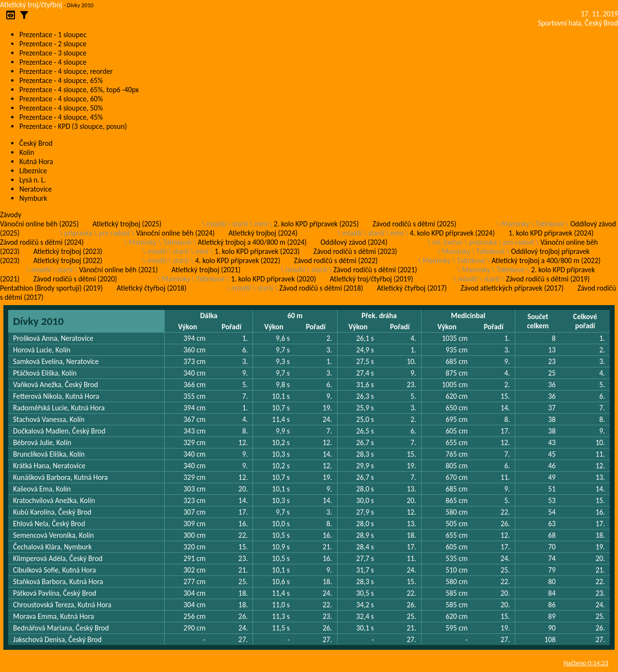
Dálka (209, 315)
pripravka (78, 233)
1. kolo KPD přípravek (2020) (273, 279)
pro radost (114, 233)
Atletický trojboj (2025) (127, 224)
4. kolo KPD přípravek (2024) (452, 233)
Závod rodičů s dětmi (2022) (336, 260)
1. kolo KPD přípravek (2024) (551, 233)
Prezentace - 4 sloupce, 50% (61, 108)
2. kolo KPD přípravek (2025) (316, 224)
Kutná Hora (36, 161)
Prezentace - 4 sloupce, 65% (61, 80)
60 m (295, 315)
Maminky (515, 224)
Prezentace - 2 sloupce (53, 44)
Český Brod (36, 143)
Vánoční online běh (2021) (119, 270)
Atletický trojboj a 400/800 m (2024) (253, 242)
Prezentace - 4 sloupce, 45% (61, 117)
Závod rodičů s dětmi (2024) (42, 242)
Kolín (27, 152)
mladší (216, 224)
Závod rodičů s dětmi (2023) (355, 251)
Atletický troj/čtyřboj (31, 5)
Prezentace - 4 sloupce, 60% (61, 99)
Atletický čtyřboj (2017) (412, 288)
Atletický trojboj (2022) (68, 260)
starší (240, 224)
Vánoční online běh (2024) (176, 233)
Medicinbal (468, 315)
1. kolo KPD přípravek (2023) (257, 251)
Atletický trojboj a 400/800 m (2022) (546, 260)
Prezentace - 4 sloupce (53, 62)
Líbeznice (33, 171)
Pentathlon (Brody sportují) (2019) (51, 288)
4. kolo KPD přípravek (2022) (238, 260)
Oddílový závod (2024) (354, 242)
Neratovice (35, 189)
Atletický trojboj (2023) (68, 251)
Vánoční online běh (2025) (39, 224)
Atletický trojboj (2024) (263, 233)
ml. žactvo (447, 242)
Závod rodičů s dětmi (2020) (75, 279)
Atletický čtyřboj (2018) (151, 288)
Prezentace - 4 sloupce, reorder (66, 71)
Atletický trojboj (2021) (206, 270)
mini (261, 224)
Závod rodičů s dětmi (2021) (375, 270)
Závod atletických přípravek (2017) (512, 288)
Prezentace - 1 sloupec (53, 35)
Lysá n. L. (33, 180)
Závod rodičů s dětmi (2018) (321, 288)
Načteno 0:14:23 (586, 663)
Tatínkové (550, 224)
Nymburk (33, 198)
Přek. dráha (379, 315)
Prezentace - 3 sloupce (53, 53)
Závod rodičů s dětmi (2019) (548, 279)
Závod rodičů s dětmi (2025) (414, 224)
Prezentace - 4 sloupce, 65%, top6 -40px (79, 90)
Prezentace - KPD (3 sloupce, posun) (73, 126)
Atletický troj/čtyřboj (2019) (372, 279)
